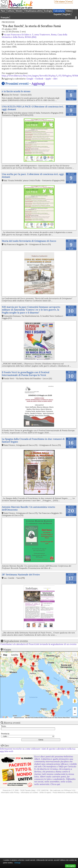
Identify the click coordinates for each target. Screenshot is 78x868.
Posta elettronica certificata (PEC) (65, 792)
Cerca (69, 2)
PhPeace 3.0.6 (70, 790)
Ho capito (70, 866)
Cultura (10, 11)
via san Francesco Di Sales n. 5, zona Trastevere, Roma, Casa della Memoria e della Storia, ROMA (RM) (34, 36)
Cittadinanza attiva (33, 11)
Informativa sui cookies (29, 792)
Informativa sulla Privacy (10, 792)
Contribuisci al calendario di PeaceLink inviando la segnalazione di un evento (38, 644)
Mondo (19, 11)
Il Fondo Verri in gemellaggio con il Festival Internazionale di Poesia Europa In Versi (26, 374)
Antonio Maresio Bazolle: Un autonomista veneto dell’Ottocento (28, 508)
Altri (55, 79)
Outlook (39, 79)
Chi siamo (60, 2)
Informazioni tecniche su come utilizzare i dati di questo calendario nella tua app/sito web (38, 750)
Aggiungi (38, 84)
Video (69, 11)
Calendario (59, 11)
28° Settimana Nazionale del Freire (21, 574)
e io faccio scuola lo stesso (16, 91)
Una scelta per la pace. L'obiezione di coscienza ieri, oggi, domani (33, 175)
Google (30, 79)
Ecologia (48, 11)
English (67, 14)
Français (5, 17)
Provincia (5, 734)
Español (58, 14)
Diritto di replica (45, 792)
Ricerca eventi (12, 723)
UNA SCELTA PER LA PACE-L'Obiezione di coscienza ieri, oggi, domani (33, 108)
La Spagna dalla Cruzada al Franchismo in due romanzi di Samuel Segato (33, 440)
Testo (3, 726)
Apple (48, 79)
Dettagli (17, 863)
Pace (3, 11)
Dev (7, 746)
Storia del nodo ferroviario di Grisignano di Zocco (29, 241)
